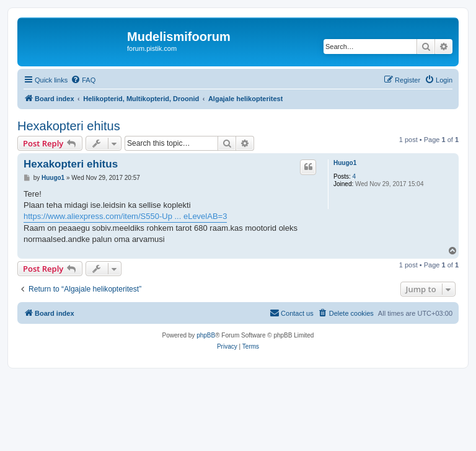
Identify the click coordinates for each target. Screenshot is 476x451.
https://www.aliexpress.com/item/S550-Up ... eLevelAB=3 (125, 216)
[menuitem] (83, 80)
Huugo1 (345, 163)
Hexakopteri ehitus (69, 126)
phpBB (206, 335)
